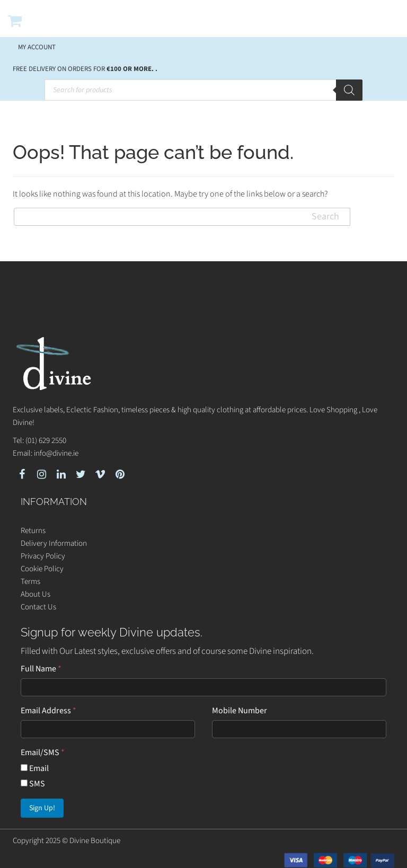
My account (37, 47)
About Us (36, 594)
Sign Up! (42, 808)
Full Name (41, 669)
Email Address (48, 711)
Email (35, 768)
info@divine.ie (56, 453)
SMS (33, 784)
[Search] (349, 90)
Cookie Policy (42, 569)
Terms (30, 582)
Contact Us (38, 607)
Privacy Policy (43, 556)
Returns (33, 531)
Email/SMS (43, 752)
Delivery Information (54, 543)
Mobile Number (240, 711)
